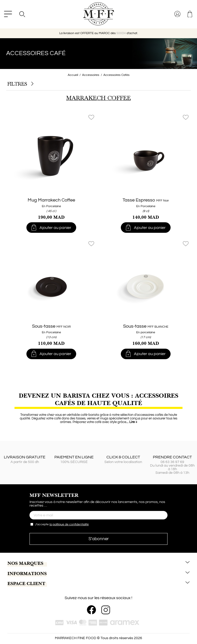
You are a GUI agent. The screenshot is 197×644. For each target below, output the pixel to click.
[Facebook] (91, 610)
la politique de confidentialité (69, 524)
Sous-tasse (51, 326)
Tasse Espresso (146, 200)
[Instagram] (106, 610)
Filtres (20, 84)
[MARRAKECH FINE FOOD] (98, 14)
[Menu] (8, 14)
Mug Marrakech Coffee (51, 200)
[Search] (22, 14)
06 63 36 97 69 (172, 462)
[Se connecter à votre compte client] (178, 14)
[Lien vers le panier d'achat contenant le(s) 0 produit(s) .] (190, 14)
